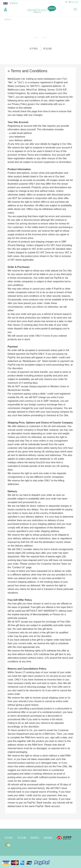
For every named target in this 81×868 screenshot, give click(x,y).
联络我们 (35, 838)
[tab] (40, 71)
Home (7, 19)
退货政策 (48, 838)
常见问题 (47, 49)
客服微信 (13, 3)
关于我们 (34, 49)
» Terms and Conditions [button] (27, 71)
